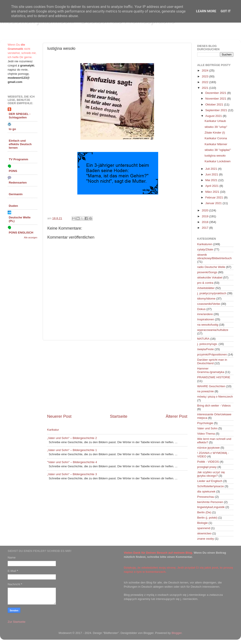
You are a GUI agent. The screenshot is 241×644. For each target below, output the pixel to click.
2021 (206, 88)
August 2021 (214, 116)
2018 (206, 222)
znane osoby (206, 539)
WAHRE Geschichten (211, 386)
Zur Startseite (17, 622)
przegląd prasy (207, 467)
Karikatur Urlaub (215, 121)
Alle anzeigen (31, 238)
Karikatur (53, 430)
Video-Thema (206, 434)
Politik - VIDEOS (208, 462)
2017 (206, 228)
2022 (206, 82)
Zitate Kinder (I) (215, 133)
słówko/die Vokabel (210, 277)
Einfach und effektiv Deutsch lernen (20, 144)
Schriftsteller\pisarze (211, 486)
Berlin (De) (204, 512)
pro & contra (205, 283)
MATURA (203, 339)
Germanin (16, 194)
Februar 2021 (215, 197)
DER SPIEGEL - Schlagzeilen (20, 116)
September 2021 (217, 110)
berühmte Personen (210, 502)
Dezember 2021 (216, 93)
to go (12, 129)
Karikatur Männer (216, 144)
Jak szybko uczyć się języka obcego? (211, 474)
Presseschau (206, 497)
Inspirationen (206, 319)
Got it (226, 11)
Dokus (201, 309)
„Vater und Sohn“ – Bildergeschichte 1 (72, 450)
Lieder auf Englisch (210, 481)
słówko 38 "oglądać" (218, 150)
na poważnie (206, 391)
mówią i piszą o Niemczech (215, 397)
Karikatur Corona (216, 138)
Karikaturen (205, 244)
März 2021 (213, 192)
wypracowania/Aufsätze (213, 330)
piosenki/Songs (207, 272)
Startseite (119, 416)
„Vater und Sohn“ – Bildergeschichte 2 (72, 438)
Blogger (177, 633)
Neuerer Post (59, 416)
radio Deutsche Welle (211, 267)
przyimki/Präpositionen (212, 354)
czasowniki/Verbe (209, 304)
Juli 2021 (212, 169)
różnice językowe (208, 448)
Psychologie (205, 423)
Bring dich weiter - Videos (214, 406)
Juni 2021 (212, 174)
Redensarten (18, 183)
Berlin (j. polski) (207, 518)
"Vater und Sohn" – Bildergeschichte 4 (72, 462)
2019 (206, 216)
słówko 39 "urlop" (216, 127)
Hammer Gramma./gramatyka (211, 370)
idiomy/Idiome (206, 299)
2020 (206, 210)
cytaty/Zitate (205, 249)
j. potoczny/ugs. (207, 344)
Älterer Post (176, 416)
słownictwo (204, 533)
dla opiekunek (206, 491)
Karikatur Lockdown (218, 161)
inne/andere (205, 314)
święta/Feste (206, 349)
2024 (206, 70)
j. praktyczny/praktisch (212, 293)
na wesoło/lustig (208, 325)
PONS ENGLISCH (21, 233)
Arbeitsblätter (206, 288)
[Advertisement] (117, 377)
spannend (204, 528)
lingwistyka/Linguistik (211, 507)
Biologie (202, 523)
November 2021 (216, 99)
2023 (206, 76)
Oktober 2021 (215, 104)
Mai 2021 (212, 180)
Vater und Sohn (207, 428)
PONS (13, 171)
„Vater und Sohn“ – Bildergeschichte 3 (72, 474)
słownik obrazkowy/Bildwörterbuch (214, 256)
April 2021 (212, 186)
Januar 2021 (214, 203)
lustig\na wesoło (215, 156)
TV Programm (19, 159)
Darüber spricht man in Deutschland (212, 361)
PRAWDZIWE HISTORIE (214, 377)
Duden (13, 206)
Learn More (206, 11)
